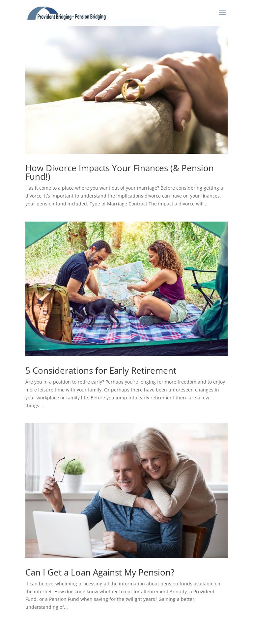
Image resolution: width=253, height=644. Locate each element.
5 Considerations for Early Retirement (101, 370)
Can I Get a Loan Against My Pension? (100, 572)
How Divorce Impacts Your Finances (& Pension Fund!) (120, 172)
